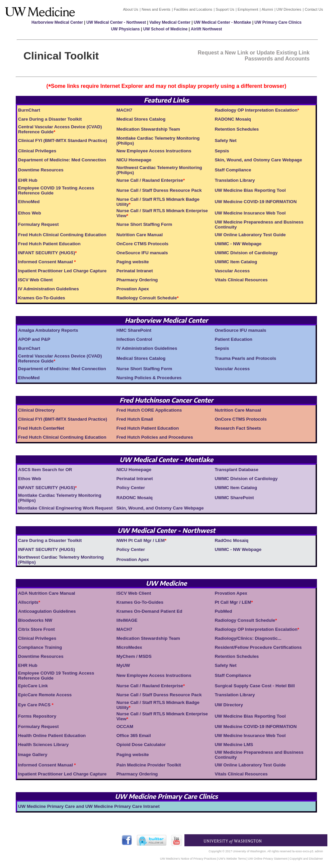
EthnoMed (29, 202)
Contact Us (314, 9)
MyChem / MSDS (134, 656)
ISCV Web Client (35, 280)
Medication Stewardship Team (148, 129)
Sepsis (222, 151)
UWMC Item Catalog (236, 262)
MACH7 (124, 110)
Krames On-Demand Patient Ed (149, 611)
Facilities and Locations (193, 9)
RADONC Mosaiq (233, 119)
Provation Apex (133, 289)
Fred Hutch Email (135, 419)
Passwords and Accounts (277, 59)
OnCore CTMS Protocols (143, 244)
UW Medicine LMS (234, 745)
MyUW (123, 665)
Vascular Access (232, 271)
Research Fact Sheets (238, 428)
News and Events (156, 9)
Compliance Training (40, 647)
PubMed (223, 611)
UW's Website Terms (232, 859)
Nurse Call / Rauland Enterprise (150, 180)
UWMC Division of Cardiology (246, 253)
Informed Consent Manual (46, 262)
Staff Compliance (233, 170)
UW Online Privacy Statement (268, 859)
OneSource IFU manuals (142, 253)
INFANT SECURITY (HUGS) (47, 253)
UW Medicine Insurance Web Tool (250, 213)
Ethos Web (30, 213)
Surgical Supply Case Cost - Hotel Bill (255, 686)
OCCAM (125, 727)
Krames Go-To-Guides (42, 298)
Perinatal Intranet (135, 271)
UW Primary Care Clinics (278, 22)
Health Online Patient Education (52, 736)
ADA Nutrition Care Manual (47, 593)
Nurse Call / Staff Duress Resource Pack (159, 190)
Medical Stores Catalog (141, 119)
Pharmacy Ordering (137, 280)
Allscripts (28, 602)
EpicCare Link (33, 686)
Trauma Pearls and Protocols (245, 358)
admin (319, 851)
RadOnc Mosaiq (231, 540)
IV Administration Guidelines (49, 289)
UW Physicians (126, 29)
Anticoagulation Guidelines (47, 611)
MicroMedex (129, 647)
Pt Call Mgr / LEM (233, 602)
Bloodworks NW (35, 620)
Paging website (133, 262)
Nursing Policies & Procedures (149, 378)
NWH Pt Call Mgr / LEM (141, 540)
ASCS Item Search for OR (45, 470)
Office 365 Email (134, 736)
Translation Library (235, 180)
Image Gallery (33, 755)
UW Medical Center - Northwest (116, 22)
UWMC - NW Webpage (238, 244)
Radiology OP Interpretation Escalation (256, 110)
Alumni (267, 9)
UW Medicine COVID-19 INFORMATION (256, 202)
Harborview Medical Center (57, 22)
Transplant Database (236, 470)
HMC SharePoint (134, 330)
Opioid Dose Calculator (141, 745)
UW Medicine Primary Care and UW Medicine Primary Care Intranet (89, 806)
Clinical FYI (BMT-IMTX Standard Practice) (63, 140)
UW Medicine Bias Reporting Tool (250, 190)
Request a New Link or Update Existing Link (254, 53)
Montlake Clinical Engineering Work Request (65, 508)
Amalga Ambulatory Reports (48, 330)
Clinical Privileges (37, 151)
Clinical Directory (36, 410)
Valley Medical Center (170, 22)
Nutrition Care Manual (140, 235)
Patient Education (233, 339)
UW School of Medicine (166, 29)
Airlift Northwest (206, 29)
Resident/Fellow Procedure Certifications (258, 647)
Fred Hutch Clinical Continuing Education (62, 235)
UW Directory (229, 705)
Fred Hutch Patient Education (49, 244)
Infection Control (134, 339)
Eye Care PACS (35, 705)
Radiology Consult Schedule (147, 298)
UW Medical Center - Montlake (222, 22)
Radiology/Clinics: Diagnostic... (248, 638)
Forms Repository (37, 716)
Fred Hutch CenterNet (41, 428)
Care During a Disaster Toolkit (50, 119)
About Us (130, 9)
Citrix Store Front (36, 629)
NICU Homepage (134, 160)
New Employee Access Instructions (154, 151)
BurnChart (29, 110)
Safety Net (225, 140)
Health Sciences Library (43, 745)
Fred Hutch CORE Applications (149, 410)
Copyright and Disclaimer (306, 859)
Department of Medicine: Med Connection (62, 160)
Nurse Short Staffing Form (144, 224)
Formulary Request (38, 224)
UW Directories (289, 9)
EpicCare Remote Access (45, 695)
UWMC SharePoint (234, 498)
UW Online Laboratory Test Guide (250, 235)
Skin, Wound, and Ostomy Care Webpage (258, 160)
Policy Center (131, 488)
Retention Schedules (237, 129)
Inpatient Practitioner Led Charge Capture (62, 271)
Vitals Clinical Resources (241, 280)
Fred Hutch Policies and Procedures (155, 437)
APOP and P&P (34, 339)
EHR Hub (28, 180)
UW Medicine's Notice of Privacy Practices (188, 859)
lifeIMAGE (127, 620)
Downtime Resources (41, 170)
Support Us (225, 9)
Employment (248, 9)
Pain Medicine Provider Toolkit (149, 765)
